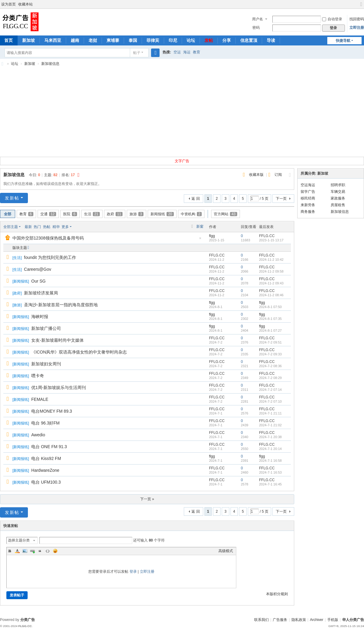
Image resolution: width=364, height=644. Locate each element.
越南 (75, 40)
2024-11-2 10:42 (271, 260)
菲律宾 (153, 40)
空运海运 (308, 185)
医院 (70, 214)
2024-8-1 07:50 (270, 307)
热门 (37, 227)
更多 (65, 227)
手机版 (333, 620)
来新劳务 (308, 205)
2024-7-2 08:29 (270, 378)
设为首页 (8, 4)
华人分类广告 (353, 620)
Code (48, 551)
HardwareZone (45, 470)
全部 (8, 214)
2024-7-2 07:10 (270, 401)
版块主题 (20, 248)
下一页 (281, 199)
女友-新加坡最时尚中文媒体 (57, 340)
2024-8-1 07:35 (270, 319)
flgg (212, 236)
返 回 (195, 199)
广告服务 (280, 620)
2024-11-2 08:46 (271, 295)
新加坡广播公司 (46, 328)
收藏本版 (257, 175)
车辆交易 (338, 192)
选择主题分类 (19, 540)
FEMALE (40, 399)
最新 (28, 227)
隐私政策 (299, 620)
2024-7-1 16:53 (270, 472)
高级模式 (226, 551)
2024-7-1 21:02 (270, 425)
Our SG (38, 281)
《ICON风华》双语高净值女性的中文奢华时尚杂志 (79, 352)
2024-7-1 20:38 (270, 437)
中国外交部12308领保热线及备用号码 (48, 238)
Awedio (38, 435)
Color (17, 551)
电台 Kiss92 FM (46, 458)
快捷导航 (343, 41)
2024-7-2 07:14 (270, 390)
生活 (92, 214)
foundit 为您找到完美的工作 (50, 257)
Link (32, 551)
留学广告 (308, 192)
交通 (48, 214)
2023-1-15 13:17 (271, 240)
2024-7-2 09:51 (270, 342)
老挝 (93, 40)
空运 (177, 52)
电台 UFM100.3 (46, 482)
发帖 (209, 40)
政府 (115, 214)
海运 (187, 52)
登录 (133, 572)
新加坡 (29, 40)
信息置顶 (249, 40)
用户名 (258, 19)
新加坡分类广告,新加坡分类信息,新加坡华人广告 (2, 64)
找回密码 (357, 19)
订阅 (278, 175)
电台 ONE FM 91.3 (49, 447)
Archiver (317, 620)
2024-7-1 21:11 (270, 413)
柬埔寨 (113, 40)
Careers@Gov (38, 269)
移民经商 (308, 198)
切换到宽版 (361, 7)
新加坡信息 (50, 64)
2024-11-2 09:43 (271, 283)
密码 (256, 28)
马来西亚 (53, 40)
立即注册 (357, 28)
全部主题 (11, 227)
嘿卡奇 (38, 376)
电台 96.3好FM (45, 423)
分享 (227, 40)
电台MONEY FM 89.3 (52, 411)
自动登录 (332, 19)
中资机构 (191, 214)
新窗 (200, 226)
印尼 (173, 40)
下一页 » (147, 499)
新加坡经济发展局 (41, 293)
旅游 (136, 214)
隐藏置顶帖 (200, 240)
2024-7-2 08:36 (270, 366)
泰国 (133, 40)
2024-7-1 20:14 (270, 449)
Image (25, 551)
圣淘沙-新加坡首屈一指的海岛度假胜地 (61, 305)
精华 (56, 227)
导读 (271, 40)
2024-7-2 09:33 (270, 354)
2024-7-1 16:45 (270, 484)
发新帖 (12, 198)
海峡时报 (40, 317)
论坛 (191, 40)
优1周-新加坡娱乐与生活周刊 (59, 387)
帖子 (137, 53)
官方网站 (225, 214)
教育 (197, 52)
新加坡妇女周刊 (46, 364)
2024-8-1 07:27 (270, 330)
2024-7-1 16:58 (270, 461)
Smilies (55, 551)
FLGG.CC (25, 626)
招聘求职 (338, 185)
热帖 (47, 227)
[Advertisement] (182, 114)
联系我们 (261, 620)
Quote (40, 551)
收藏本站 (25, 4)
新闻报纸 (162, 214)
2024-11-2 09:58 (271, 271)
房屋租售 (338, 205)
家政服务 (338, 198)
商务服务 (308, 212)
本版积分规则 (277, 594)
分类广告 (28, 620)
